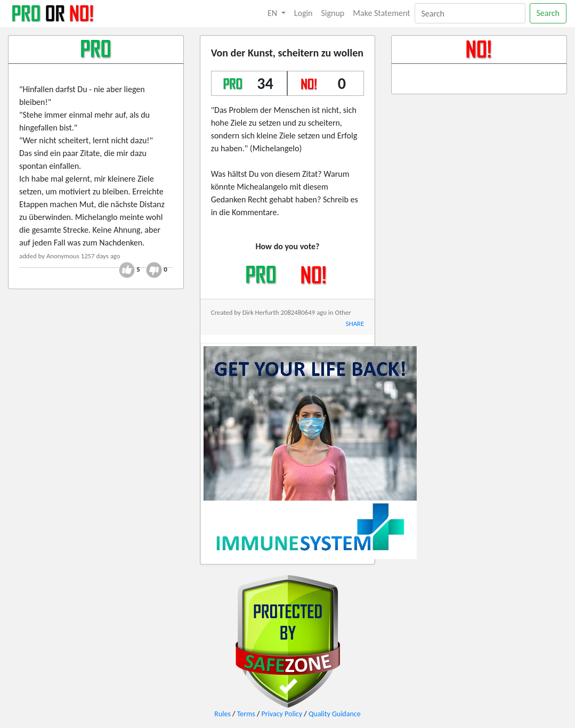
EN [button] (273, 13)
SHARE (355, 324)
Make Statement (381, 13)
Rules (222, 714)
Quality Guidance (335, 714)
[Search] (470, 13)
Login (303, 13)
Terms (246, 714)
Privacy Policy (282, 714)
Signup (333, 13)
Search (548, 13)
